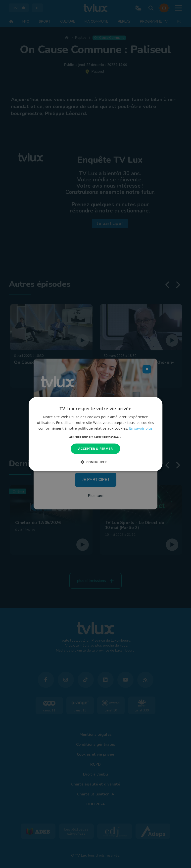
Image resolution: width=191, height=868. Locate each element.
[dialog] (95, 434)
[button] (96, 437)
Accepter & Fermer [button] (96, 449)
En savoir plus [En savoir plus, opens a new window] (141, 428)
